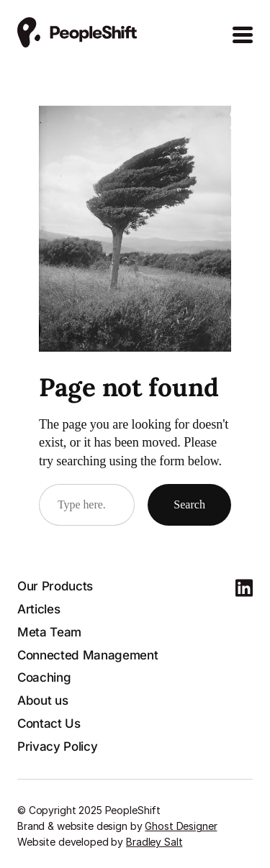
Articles (39, 609)
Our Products (55, 586)
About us (42, 700)
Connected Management (87, 655)
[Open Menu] (243, 35)
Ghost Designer (181, 826)
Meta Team (49, 632)
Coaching (44, 677)
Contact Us (49, 723)
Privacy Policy (57, 746)
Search (189, 504)
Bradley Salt (154, 842)
